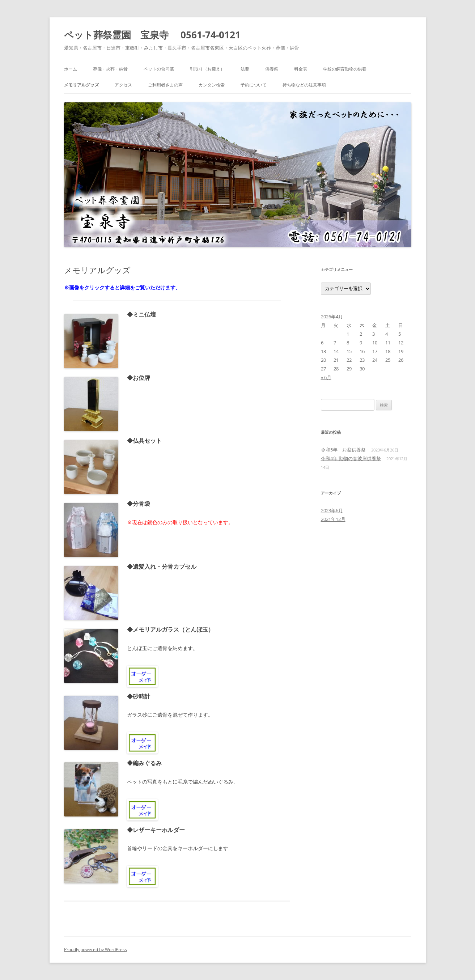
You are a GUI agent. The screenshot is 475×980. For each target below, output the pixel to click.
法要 (245, 69)
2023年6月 (332, 510)
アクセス (123, 85)
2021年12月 (333, 519)
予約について (254, 85)
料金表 (301, 69)
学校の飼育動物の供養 (345, 69)
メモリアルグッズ (81, 85)
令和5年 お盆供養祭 (343, 450)
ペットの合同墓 (159, 69)
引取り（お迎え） (207, 69)
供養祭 (272, 69)
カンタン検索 (212, 85)
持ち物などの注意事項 (304, 85)
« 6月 (326, 377)
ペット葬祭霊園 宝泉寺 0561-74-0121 (152, 35)
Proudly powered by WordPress (96, 949)
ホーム (71, 69)
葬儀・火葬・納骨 (110, 69)
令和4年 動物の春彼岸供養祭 (351, 458)
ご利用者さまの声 (165, 85)
